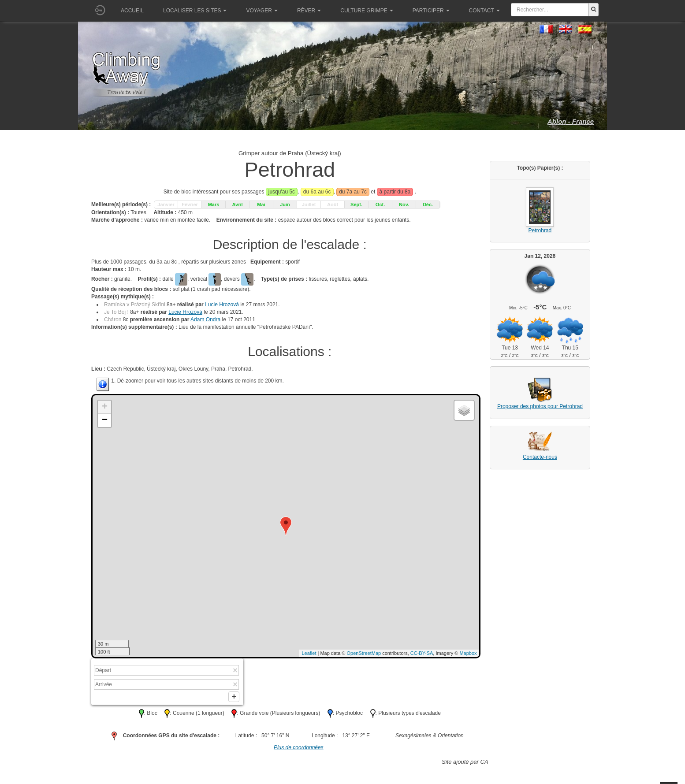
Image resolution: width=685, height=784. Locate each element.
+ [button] (105, 407)
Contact (484, 11)
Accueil (132, 11)
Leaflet (309, 653)
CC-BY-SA (422, 653)
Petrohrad (540, 230)
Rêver (309, 11)
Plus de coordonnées (299, 749)
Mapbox (468, 653)
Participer (431, 11)
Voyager (262, 11)
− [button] (105, 420)
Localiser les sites (195, 11)
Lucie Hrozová (222, 305)
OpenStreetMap (364, 653)
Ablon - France (571, 121)
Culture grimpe (367, 11)
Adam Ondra (205, 320)
